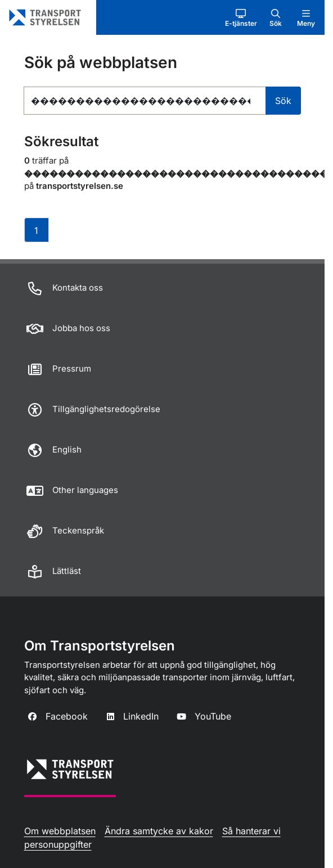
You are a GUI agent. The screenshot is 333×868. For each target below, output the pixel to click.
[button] (241, 17)
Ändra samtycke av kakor (159, 831)
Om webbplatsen (60, 831)
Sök (283, 101)
